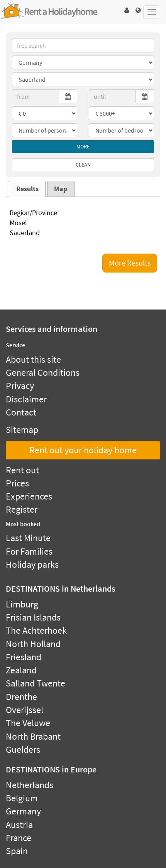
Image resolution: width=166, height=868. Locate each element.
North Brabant (33, 736)
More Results (130, 263)
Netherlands (30, 785)
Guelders (23, 749)
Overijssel (25, 710)
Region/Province (83, 213)
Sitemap (22, 430)
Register (22, 509)
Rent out (22, 470)
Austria (19, 825)
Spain (17, 851)
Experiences (29, 496)
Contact (21, 412)
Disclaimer (26, 399)
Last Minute (28, 538)
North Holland (33, 644)
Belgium (22, 798)
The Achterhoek (36, 630)
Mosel (83, 223)
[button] (127, 10)
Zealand (21, 670)
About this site (33, 359)
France (19, 838)
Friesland (24, 657)
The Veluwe (28, 723)
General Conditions (43, 373)
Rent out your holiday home (83, 450)
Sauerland (83, 233)
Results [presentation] (27, 189)
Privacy (20, 386)
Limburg (22, 604)
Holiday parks (32, 564)
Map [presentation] (61, 189)
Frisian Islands (33, 617)
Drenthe (21, 697)
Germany (23, 811)
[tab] (27, 189)
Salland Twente (36, 683)
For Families (29, 551)
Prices (17, 483)
